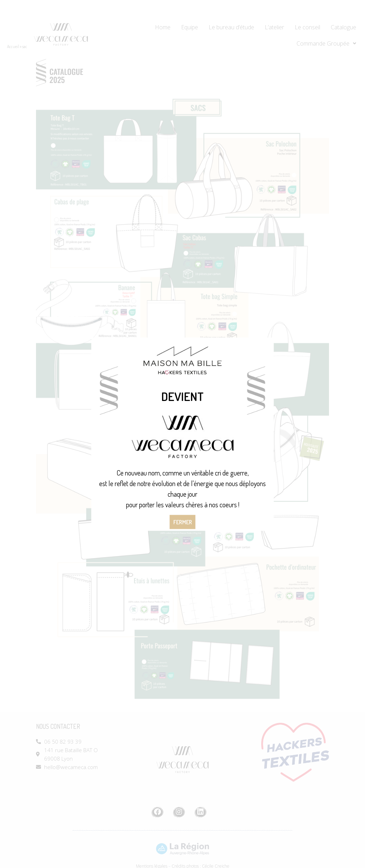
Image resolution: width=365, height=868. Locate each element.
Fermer (183, 522)
